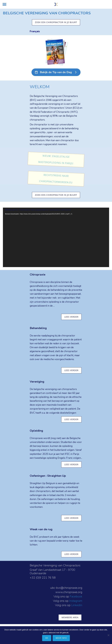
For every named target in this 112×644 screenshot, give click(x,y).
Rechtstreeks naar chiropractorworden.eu (56, 179)
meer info (61, 638)
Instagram (76, 601)
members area (70, 617)
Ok (47, 638)
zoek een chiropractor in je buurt (56, 22)
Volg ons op (62, 596)
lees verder (71, 317)
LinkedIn (77, 605)
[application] (56, 237)
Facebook (76, 596)
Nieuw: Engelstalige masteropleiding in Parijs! (56, 160)
